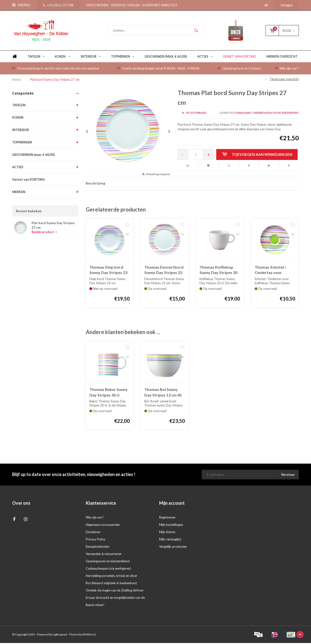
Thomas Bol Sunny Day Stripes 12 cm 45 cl (163, 393)
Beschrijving (95, 184)
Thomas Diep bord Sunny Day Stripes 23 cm (108, 271)
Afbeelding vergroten (158, 175)
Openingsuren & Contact (239, 69)
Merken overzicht (282, 57)
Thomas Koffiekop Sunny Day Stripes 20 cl (218, 271)
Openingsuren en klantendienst (108, 562)
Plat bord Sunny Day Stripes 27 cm (55, 80)
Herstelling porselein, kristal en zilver (112, 577)
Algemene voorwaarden (103, 526)
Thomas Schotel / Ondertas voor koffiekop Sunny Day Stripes (273, 271)
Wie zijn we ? (287, 69)
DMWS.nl (88, 635)
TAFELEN (36, 57)
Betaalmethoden (98, 547)
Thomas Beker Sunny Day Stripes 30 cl (108, 393)
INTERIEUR (91, 57)
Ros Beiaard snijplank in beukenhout (111, 584)
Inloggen (287, 5)
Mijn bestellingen (171, 526)
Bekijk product (44, 233)
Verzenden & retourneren (104, 555)
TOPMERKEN (123, 57)
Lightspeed (60, 635)
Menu (21, 5)
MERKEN (19, 193)
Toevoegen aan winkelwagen (257, 155)
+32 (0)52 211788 (58, 5)
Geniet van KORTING (239, 57)
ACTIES (205, 57)
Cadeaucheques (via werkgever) (108, 569)
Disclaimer (93, 533)
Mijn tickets (167, 533)
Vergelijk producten (173, 547)
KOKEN (63, 57)
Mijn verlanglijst (170, 540)
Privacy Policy (96, 540)
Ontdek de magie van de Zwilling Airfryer (115, 591)
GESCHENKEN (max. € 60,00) (166, 57)
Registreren (167, 518)
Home (15, 57)
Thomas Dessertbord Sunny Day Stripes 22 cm (164, 271)
